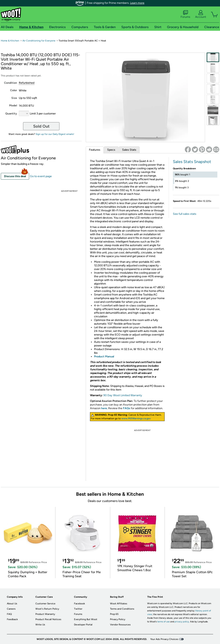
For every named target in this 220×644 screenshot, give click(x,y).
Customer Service (45, 604)
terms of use (163, 622)
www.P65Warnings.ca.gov (136, 418)
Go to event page (41, 176)
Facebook (79, 604)
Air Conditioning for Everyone (39, 41)
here (104, 408)
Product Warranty (45, 614)
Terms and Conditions (122, 609)
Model (13, 105)
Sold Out (41, 126)
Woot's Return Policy (47, 609)
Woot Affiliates (119, 604)
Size (14, 98)
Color (14, 90)
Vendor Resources (120, 625)
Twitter (78, 609)
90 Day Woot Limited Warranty (123, 395)
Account (201, 14)
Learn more (137, 3)
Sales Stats (129, 150)
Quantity (11, 114)
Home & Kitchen (10, 41)
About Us (12, 604)
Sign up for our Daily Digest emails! (55, 134)
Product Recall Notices (48, 619)
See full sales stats (185, 214)
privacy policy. (182, 622)
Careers (11, 609)
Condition (11, 83)
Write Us (40, 625)
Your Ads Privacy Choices (164, 639)
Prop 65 (114, 614)
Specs (111, 150)
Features (95, 150)
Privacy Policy (118, 619)
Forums (185, 14)
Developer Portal (83, 625)
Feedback (12, 619)
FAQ (9, 614)
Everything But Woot (86, 619)
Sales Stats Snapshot (192, 162)
